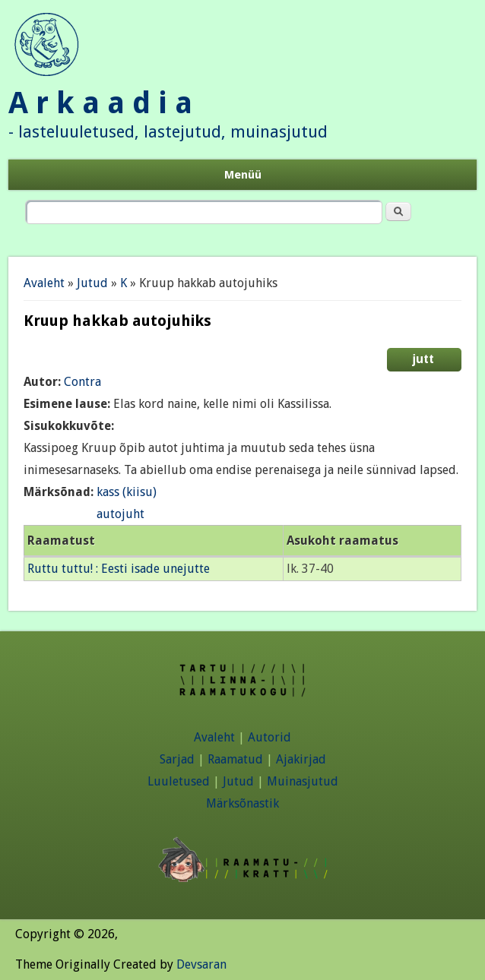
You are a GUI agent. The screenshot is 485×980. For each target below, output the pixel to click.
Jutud (92, 283)
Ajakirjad (301, 759)
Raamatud (235, 759)
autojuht (120, 514)
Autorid (269, 737)
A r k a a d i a (100, 103)
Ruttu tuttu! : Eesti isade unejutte (119, 569)
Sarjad (177, 759)
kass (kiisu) (127, 492)
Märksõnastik (242, 803)
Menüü (243, 175)
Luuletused (179, 781)
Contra (82, 382)
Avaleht (44, 283)
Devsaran (201, 964)
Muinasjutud (303, 781)
